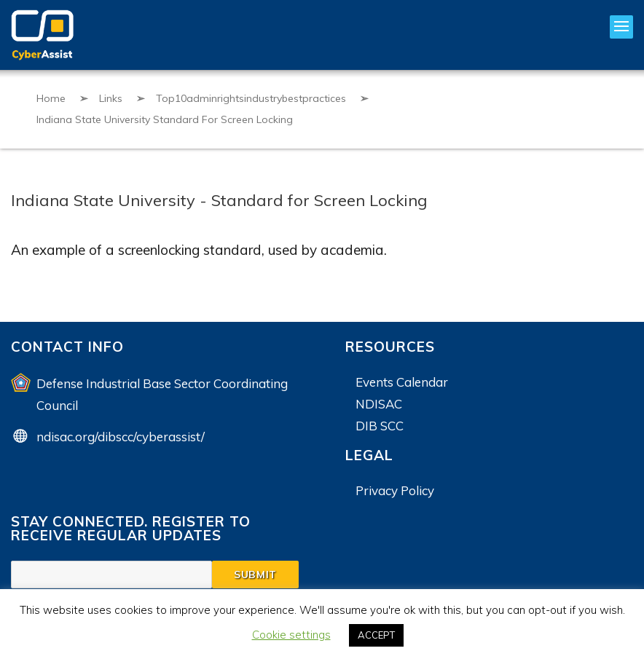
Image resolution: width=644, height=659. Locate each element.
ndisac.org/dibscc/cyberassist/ (121, 437)
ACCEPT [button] (376, 635)
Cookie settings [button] (291, 635)
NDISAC (379, 404)
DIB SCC (380, 426)
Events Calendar (402, 382)
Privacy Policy (395, 490)
